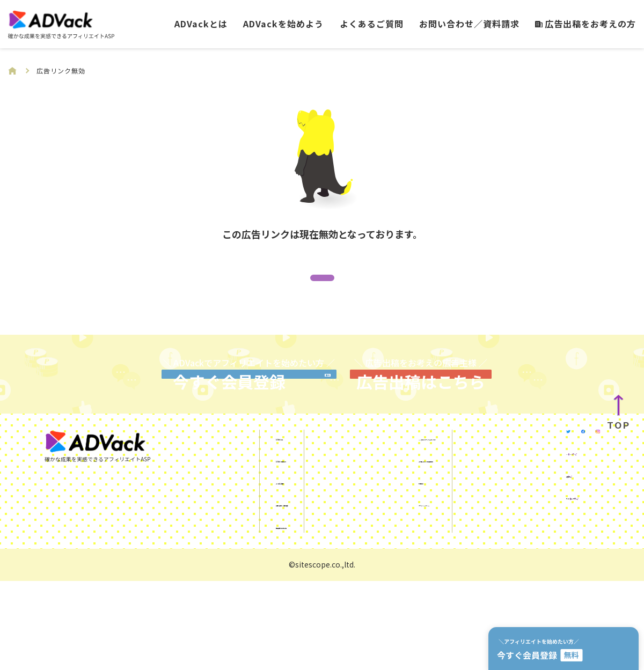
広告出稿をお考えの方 (586, 24)
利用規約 (338, 570)
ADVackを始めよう (283, 24)
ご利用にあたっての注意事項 (376, 548)
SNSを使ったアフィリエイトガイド (389, 526)
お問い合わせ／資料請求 (469, 24)
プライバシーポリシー (363, 592)
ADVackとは (201, 24)
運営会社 (515, 585)
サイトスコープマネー (541, 607)
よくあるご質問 (372, 24)
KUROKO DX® (525, 563)
